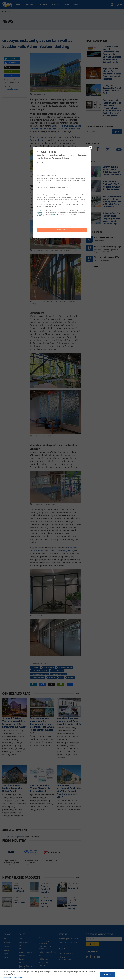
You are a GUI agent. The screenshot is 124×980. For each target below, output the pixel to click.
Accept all (107, 974)
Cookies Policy (7, 977)
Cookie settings (18, 977)
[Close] (90, 148)
